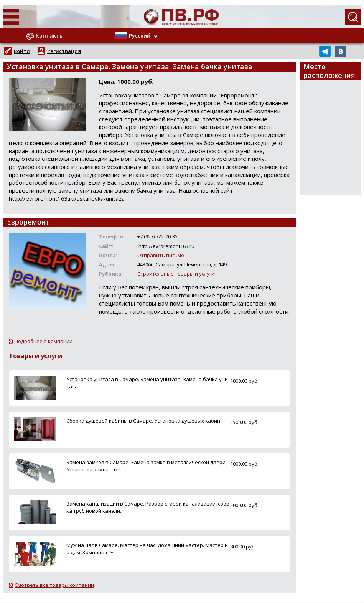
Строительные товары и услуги (176, 274)
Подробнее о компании (44, 341)
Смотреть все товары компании (54, 585)
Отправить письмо (161, 255)
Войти (22, 51)
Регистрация (64, 51)
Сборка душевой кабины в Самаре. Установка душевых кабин (143, 421)
